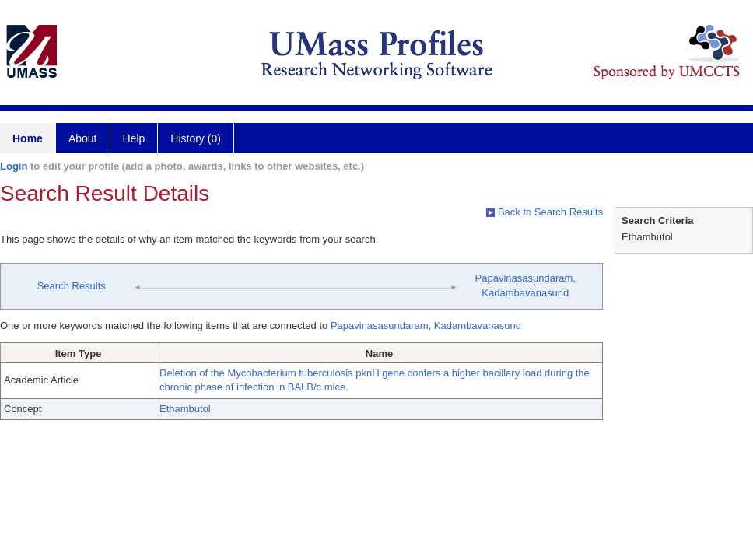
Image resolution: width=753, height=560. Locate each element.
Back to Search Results (545, 212)
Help (134, 138)
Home (28, 138)
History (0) (196, 138)
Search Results (72, 286)
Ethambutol (185, 409)
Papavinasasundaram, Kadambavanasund (426, 325)
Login (14, 166)
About (83, 138)
